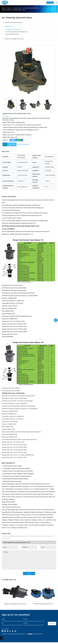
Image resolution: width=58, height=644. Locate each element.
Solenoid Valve (17, 8)
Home (3, 8)
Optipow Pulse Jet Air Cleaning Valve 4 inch (14, 10)
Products (9, 8)
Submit (29, 575)
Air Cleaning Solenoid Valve (30, 8)
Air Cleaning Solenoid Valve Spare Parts (17, 33)
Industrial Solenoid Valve (13, 36)
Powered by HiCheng (37, 636)
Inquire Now (12, 146)
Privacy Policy (5, 631)
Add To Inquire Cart (24, 146)
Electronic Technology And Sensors (14, 41)
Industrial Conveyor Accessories (14, 22)
